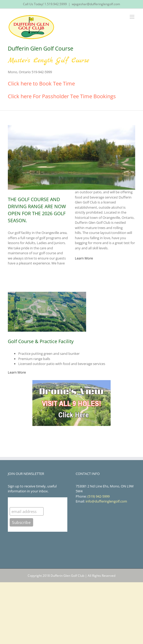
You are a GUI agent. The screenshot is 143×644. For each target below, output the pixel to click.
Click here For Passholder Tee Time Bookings (62, 96)
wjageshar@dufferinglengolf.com (96, 4)
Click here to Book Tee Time (41, 83)
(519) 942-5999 (99, 496)
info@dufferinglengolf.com (106, 501)
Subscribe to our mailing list (38, 502)
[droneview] (71, 382)
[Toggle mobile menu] (132, 17)
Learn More (84, 258)
